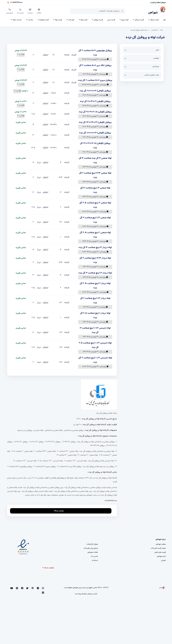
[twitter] (32, 587)
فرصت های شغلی (160, 551)
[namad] (23, 546)
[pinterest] (24, 587)
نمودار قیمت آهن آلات (158, 547)
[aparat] (36, 587)
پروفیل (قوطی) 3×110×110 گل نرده (95, 90)
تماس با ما (21, 11)
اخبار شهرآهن (161, 555)
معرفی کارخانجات (92, 543)
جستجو (122, 11)
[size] (142, 49)
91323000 (14, 3)
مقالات (39, 11)
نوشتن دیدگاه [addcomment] (60, 509)
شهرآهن (152, 11)
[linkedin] (16, 587)
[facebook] (28, 587)
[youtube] (20, 587)
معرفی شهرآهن (161, 543)
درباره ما (31, 11)
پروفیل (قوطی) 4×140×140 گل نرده (95, 121)
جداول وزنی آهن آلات (91, 547)
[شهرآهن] (162, 11)
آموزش (163, 559)
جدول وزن (10, 11)
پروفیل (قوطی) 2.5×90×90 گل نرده (95, 111)
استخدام (95, 559)
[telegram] (39, 587)
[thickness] (142, 57)
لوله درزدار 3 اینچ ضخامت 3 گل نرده (95, 272)
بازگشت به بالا (48, 567)
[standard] (142, 65)
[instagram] (43, 587)
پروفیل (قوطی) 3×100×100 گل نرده (95, 132)
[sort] (142, 74)
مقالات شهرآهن (93, 551)
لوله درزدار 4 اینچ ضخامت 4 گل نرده (95, 246)
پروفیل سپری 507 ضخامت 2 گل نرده (95, 79)
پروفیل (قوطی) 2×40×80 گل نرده (95, 100)
